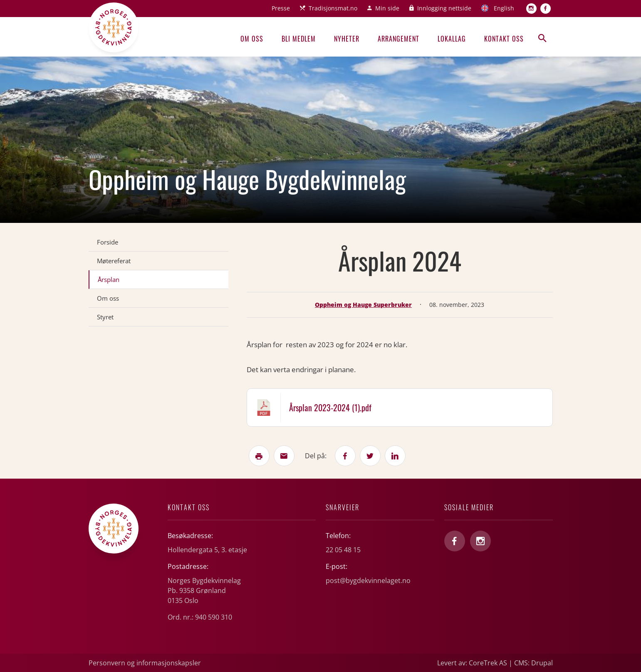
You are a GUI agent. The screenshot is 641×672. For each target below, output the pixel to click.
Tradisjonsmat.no (333, 8)
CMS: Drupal (533, 663)
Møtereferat (114, 261)
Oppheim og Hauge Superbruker (363, 305)
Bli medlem (299, 39)
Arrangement (398, 39)
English (504, 8)
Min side (387, 8)
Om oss (252, 39)
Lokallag (452, 39)
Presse (281, 8)
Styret (105, 317)
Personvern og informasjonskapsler (145, 663)
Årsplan (109, 279)
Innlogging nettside (444, 8)
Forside (108, 242)
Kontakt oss (504, 39)
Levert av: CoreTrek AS (472, 663)
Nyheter (347, 39)
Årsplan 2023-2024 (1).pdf (330, 408)
